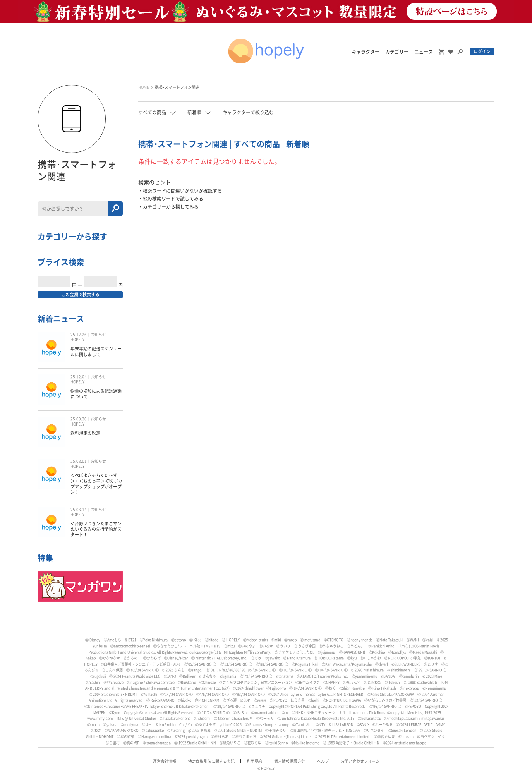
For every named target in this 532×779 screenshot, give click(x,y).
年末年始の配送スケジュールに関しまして (96, 351)
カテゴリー (397, 52)
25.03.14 (79, 510)
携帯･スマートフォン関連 (177, 87)
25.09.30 (79, 419)
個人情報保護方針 (290, 761)
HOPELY (77, 340)
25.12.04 (79, 377)
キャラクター (366, 52)
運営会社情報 (165, 761)
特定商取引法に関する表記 (211, 761)
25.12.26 (79, 335)
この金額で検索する (80, 294)
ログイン (482, 51)
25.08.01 (79, 461)
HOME (144, 87)
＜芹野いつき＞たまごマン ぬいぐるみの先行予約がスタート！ (96, 529)
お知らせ (98, 335)
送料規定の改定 (85, 433)
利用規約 (254, 761)
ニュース (424, 52)
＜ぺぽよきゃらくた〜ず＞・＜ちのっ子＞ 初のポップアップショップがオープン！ (96, 484)
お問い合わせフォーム (360, 761)
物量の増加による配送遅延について (96, 394)
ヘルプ (323, 761)
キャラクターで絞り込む (248, 112)
